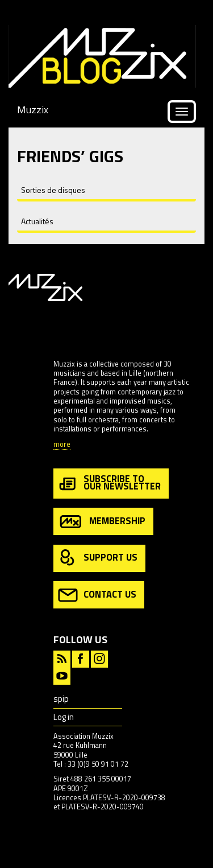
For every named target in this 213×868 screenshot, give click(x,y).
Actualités (37, 221)
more (62, 445)
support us (98, 558)
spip (61, 699)
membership (102, 522)
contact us (97, 595)
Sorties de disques (53, 190)
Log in (64, 717)
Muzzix (33, 110)
